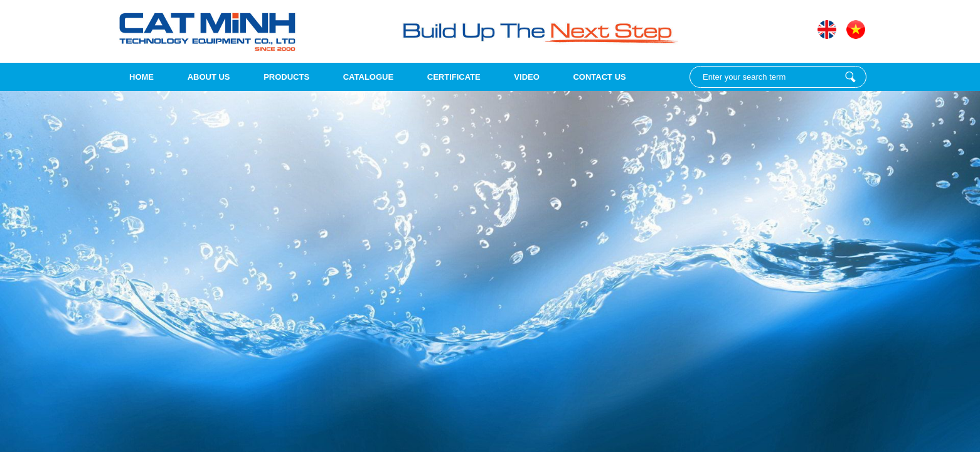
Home (141, 77)
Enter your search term (850, 77)
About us (209, 77)
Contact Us (599, 77)
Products (286, 77)
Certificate (454, 77)
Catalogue (368, 77)
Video (526, 77)
